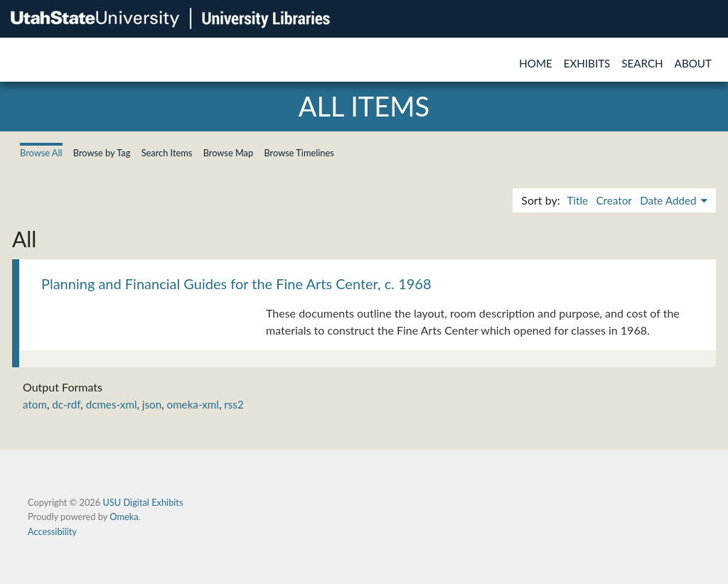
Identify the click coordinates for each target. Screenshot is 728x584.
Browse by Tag (102, 153)
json (152, 404)
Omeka (124, 517)
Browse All (41, 153)
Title (577, 200)
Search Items (167, 153)
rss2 (234, 404)
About (693, 63)
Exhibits (587, 63)
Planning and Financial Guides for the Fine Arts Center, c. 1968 (236, 283)
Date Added (669, 200)
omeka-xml (193, 404)
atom (35, 404)
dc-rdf (66, 404)
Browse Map (229, 153)
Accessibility (52, 531)
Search (642, 63)
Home (536, 63)
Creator (614, 200)
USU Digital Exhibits (143, 502)
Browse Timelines (299, 153)
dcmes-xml (112, 404)
